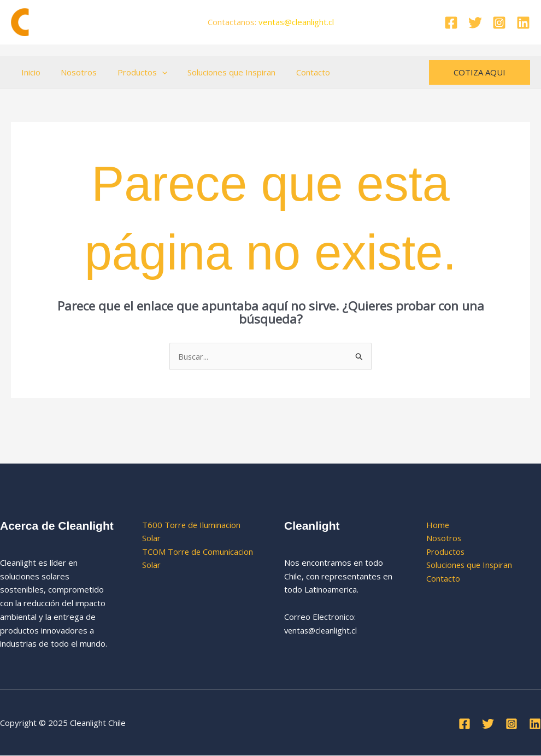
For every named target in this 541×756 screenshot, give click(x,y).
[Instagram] (499, 23)
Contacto (295, 72)
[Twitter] (475, 23)
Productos (132, 72)
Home (438, 525)
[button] (480, 72)
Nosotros (73, 72)
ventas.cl (296, 22)
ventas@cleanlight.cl (322, 630)
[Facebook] (451, 23)
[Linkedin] (523, 23)
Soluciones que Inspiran (217, 72)
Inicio (29, 72)
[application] (152, 72)
